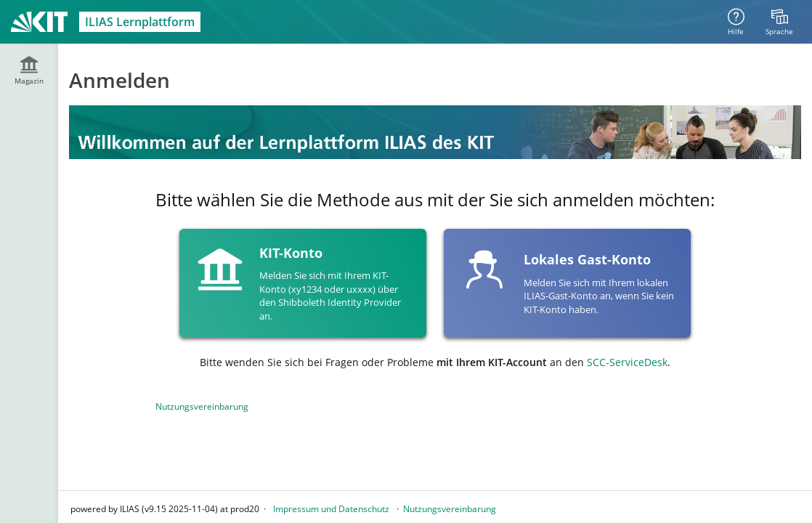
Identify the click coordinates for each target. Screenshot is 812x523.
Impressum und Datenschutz (331, 509)
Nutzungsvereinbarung (202, 406)
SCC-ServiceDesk (627, 362)
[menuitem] (779, 22)
